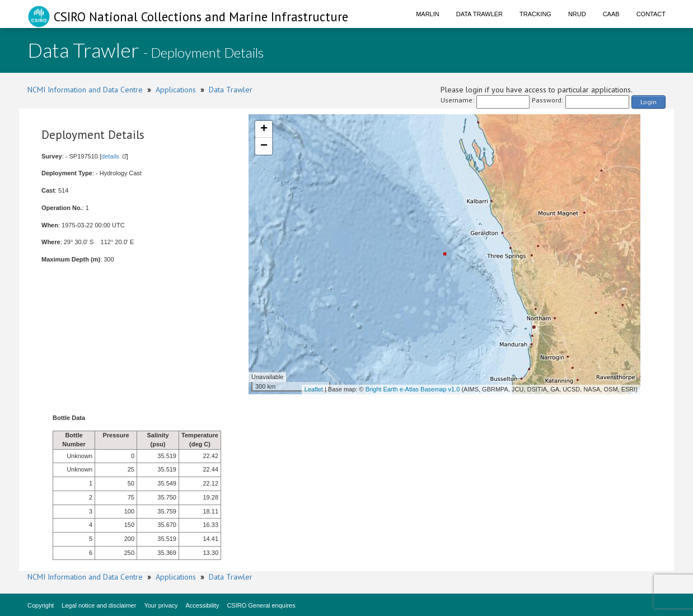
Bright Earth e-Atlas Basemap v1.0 (413, 389)
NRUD (577, 14)
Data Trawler (479, 14)
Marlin (428, 14)
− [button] (264, 146)
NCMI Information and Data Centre (85, 90)
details (110, 156)
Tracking (535, 14)
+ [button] (264, 129)
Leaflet (314, 389)
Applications (176, 90)
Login (648, 102)
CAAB (611, 14)
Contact (651, 14)
